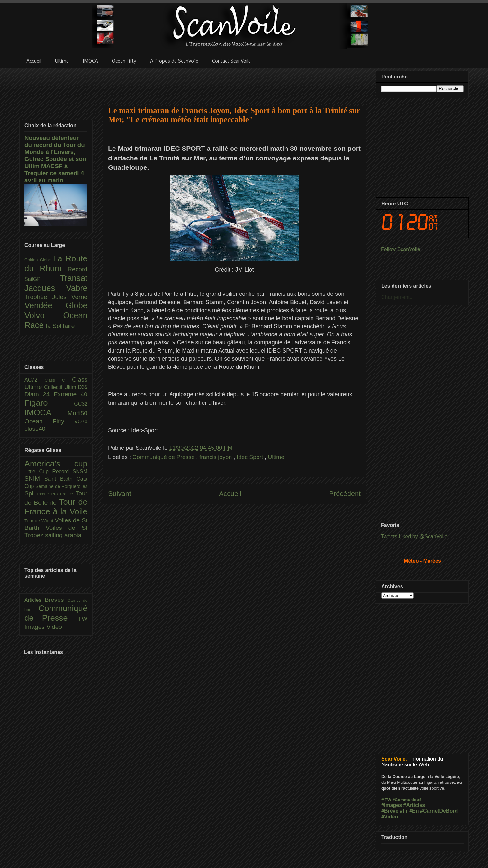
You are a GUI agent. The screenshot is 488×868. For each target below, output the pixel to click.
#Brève (390, 811)
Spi (30, 493)
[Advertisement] (234, 83)
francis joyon (216, 457)
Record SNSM (70, 471)
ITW (82, 619)
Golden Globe (39, 260)
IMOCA (46, 412)
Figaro (49, 403)
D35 (83, 387)
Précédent (345, 494)
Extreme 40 (71, 394)
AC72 (35, 380)
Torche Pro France (56, 494)
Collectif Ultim (61, 387)
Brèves (56, 600)
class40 (35, 429)
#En (414, 811)
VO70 (81, 422)
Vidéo (54, 627)
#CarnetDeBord (439, 811)
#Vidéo (390, 817)
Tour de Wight (40, 521)
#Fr (404, 811)
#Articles (414, 805)
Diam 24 (39, 394)
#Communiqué (407, 800)
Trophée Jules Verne (56, 297)
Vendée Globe (56, 305)
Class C (58, 380)
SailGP (42, 279)
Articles (35, 600)
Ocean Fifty (49, 421)
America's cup (56, 464)
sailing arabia (63, 535)
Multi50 (77, 413)
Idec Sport (251, 457)
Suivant (120, 494)
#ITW (386, 800)
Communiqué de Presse (164, 457)
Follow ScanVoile (401, 249)
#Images (392, 805)
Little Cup (38, 471)
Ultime (276, 457)
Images (35, 627)
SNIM (34, 479)
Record (77, 269)
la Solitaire (60, 326)
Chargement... (398, 297)
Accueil (230, 494)
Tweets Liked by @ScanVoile (414, 536)
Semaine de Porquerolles (61, 486)
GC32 (81, 404)
